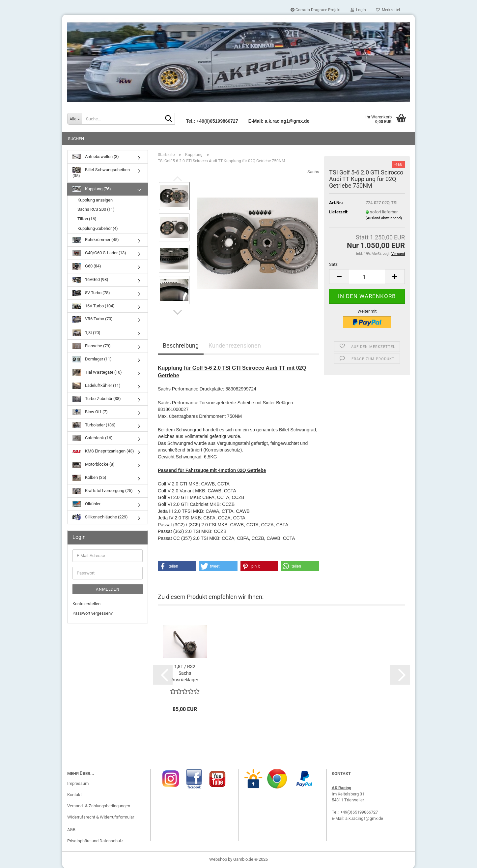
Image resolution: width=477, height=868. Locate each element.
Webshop (218, 859)
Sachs (313, 172)
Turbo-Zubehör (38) (97, 399)
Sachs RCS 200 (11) (96, 209)
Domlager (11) (92, 359)
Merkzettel (388, 10)
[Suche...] (74, 119)
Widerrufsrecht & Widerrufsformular (101, 817)
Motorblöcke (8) (94, 465)
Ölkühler (86, 504)
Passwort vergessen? (93, 613)
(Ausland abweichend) (384, 218)
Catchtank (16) (93, 438)
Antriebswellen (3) (96, 157)
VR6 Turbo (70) (93, 319)
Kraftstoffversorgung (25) (103, 491)
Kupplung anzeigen (95, 200)
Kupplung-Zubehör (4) (98, 228)
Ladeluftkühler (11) (97, 386)
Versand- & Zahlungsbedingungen (99, 806)
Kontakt (74, 795)
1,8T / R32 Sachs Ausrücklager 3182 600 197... (185, 673)
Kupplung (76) (92, 189)
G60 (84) (87, 266)
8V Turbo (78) (91, 293)
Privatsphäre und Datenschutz (95, 841)
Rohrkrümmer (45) (96, 240)
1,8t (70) (86, 333)
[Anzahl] (367, 277)
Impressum (78, 783)
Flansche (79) (92, 346)
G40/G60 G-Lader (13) (99, 253)
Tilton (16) (87, 219)
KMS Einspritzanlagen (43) (103, 452)
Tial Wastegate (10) (97, 372)
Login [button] (358, 10)
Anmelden (108, 589)
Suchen (76, 139)
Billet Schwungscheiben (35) (101, 173)
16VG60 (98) (90, 280)
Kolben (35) (89, 478)
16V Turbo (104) (94, 306)
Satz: (334, 264)
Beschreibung (181, 345)
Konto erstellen (86, 604)
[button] (178, 312)
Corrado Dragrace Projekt (316, 10)
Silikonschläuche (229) (100, 517)
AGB (71, 830)
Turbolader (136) (94, 425)
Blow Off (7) (90, 412)
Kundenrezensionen (235, 345)
